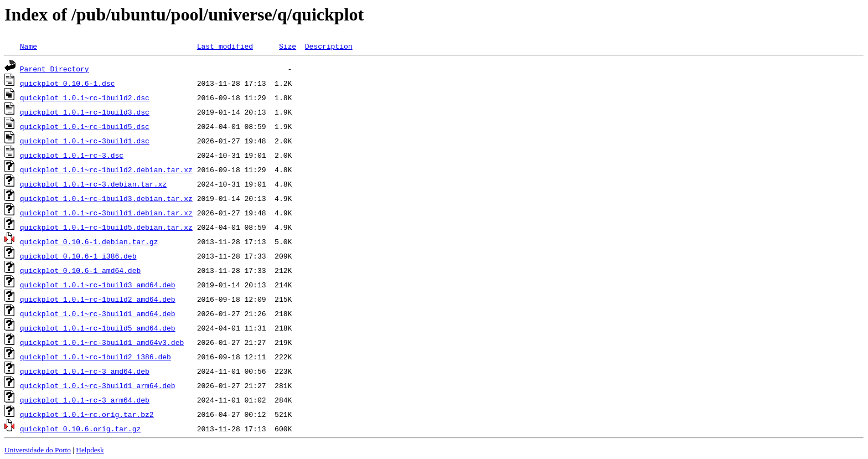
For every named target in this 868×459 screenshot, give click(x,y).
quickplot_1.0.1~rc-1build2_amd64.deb (98, 299)
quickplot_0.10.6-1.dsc (68, 83)
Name (29, 46)
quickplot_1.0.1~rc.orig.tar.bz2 (87, 414)
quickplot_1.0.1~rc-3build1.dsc (85, 141)
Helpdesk (90, 450)
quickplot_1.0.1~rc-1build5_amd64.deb (98, 328)
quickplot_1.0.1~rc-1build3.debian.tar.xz (106, 198)
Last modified (225, 46)
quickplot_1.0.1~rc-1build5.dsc (85, 126)
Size (288, 46)
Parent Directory (55, 69)
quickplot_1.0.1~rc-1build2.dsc (85, 97)
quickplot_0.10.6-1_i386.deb (78, 256)
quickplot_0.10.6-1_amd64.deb (80, 270)
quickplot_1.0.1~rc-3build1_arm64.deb (98, 385)
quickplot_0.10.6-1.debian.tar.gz (89, 241)
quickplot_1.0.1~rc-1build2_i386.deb (95, 357)
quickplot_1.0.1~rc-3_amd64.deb (85, 371)
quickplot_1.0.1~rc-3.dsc (72, 155)
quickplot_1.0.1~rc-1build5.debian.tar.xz (106, 227)
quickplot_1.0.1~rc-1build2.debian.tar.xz (106, 169)
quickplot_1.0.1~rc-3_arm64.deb (85, 400)
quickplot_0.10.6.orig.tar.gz (80, 429)
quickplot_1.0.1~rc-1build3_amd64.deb (98, 285)
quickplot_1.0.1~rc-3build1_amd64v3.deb (102, 342)
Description (329, 46)
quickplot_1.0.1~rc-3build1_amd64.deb (98, 313)
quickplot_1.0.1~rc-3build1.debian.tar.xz (106, 213)
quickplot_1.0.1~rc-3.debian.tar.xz (93, 184)
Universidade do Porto (38, 450)
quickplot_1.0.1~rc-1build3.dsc (85, 112)
